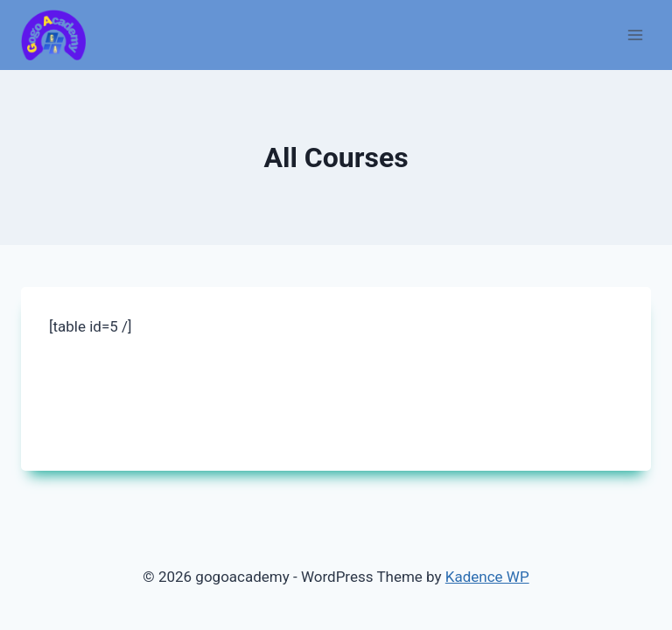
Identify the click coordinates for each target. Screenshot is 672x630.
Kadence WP (487, 577)
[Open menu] (635, 35)
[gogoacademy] (53, 35)
